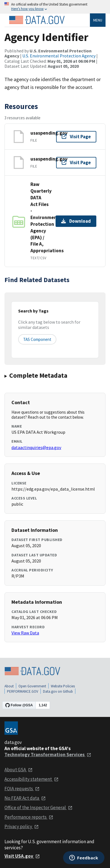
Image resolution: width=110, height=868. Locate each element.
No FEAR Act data (25, 798)
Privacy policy (22, 826)
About (9, 686)
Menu (98, 20)
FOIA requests (22, 789)
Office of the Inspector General (39, 808)
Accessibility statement (32, 779)
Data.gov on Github (58, 691)
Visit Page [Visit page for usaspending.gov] (76, 137)
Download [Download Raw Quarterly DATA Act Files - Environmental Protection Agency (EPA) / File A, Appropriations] (76, 221)
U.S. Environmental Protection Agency (59, 56)
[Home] (37, 20)
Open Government (32, 686)
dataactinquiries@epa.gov (36, 447)
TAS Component (37, 339)
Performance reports (29, 817)
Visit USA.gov (22, 856)
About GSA (19, 770)
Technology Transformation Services (48, 755)
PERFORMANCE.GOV (23, 691)
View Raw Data (25, 633)
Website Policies (63, 686)
